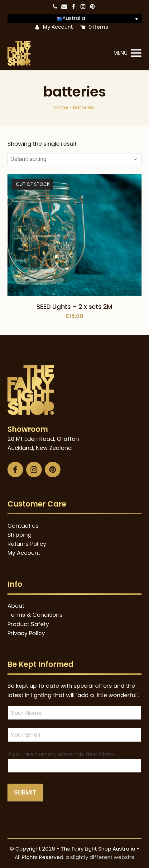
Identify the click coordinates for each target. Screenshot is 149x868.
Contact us (23, 526)
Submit (25, 792)
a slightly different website (100, 857)
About (16, 606)
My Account (58, 27)
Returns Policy (27, 544)
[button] (127, 53)
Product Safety (28, 624)
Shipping (19, 535)
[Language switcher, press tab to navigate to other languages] (74, 19)
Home (61, 107)
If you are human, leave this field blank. (61, 754)
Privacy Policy (26, 633)
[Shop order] (74, 159)
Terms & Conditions (35, 615)
